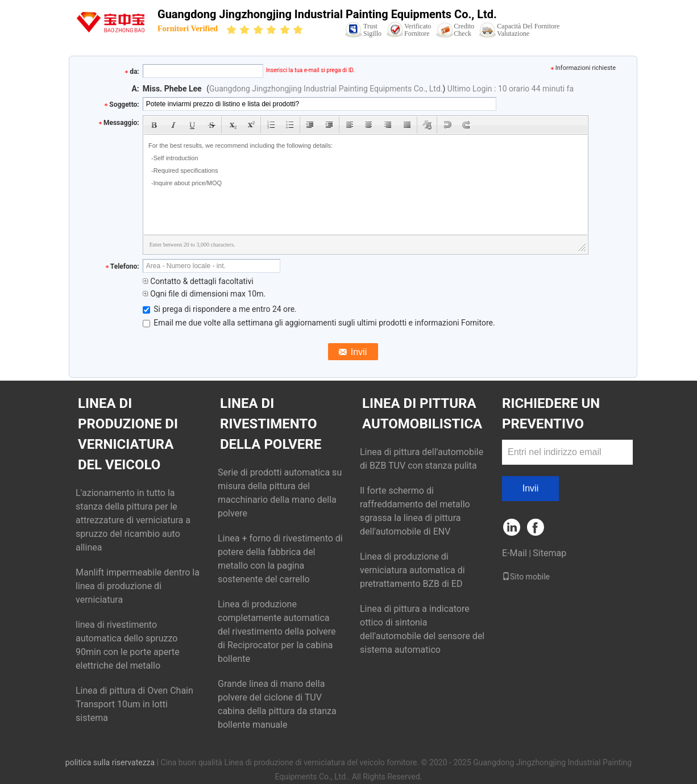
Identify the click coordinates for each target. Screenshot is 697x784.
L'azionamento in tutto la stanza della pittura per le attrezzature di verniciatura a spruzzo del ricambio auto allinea (133, 520)
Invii (530, 488)
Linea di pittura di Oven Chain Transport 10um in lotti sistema (134, 704)
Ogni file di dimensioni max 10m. (204, 294)
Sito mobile (526, 577)
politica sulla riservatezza (110, 762)
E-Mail (515, 553)
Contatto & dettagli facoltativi (198, 281)
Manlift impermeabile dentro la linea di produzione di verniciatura (138, 586)
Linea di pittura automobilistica (422, 414)
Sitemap (549, 553)
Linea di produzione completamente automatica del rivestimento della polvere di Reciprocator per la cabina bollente (277, 631)
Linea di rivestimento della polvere (271, 424)
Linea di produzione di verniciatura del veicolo (128, 434)
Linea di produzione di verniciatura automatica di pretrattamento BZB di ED (412, 570)
